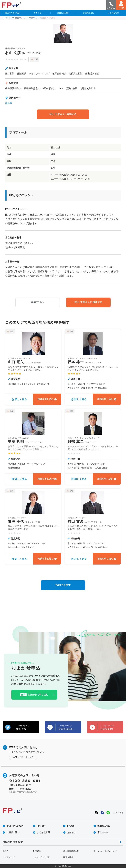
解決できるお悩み (13, 13)
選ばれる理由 (63, 13)
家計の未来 (103, 832)
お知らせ (71, 832)
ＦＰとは (38, 13)
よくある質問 (113, 13)
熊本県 (9, 103)
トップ (5, 18)
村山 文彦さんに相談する (63, 114)
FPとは (71, 826)
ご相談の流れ (88, 13)
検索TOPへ (38, 302)
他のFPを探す (63, 585)
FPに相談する (17, 18)
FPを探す (31, 18)
